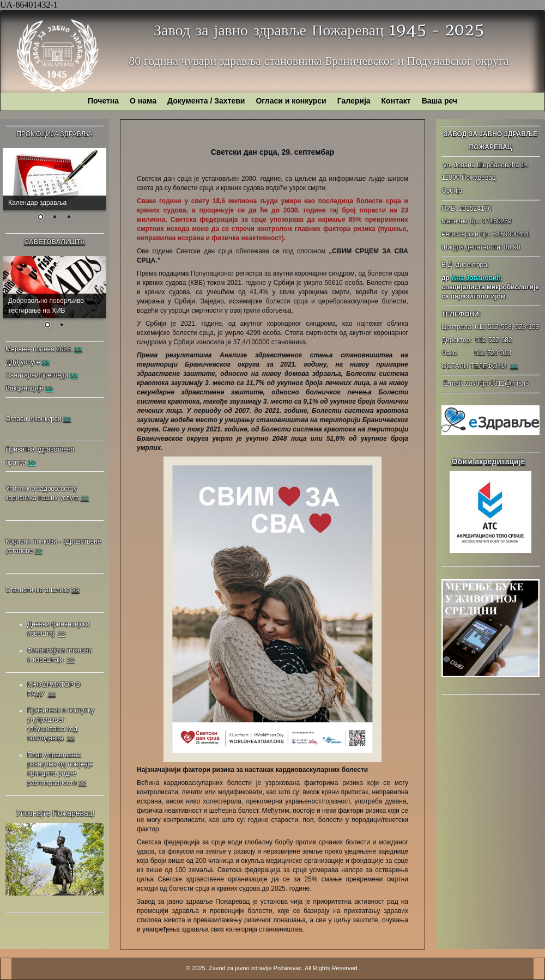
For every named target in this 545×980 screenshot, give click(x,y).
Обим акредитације (489, 461)
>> (514, 366)
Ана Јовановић (476, 278)
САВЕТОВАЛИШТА (54, 242)
